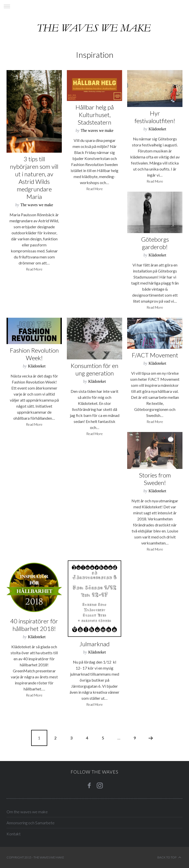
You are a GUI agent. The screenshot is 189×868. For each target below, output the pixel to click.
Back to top (169, 857)
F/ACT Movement (155, 355)
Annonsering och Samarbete (31, 823)
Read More (34, 269)
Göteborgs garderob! (155, 243)
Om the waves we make (27, 812)
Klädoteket (157, 129)
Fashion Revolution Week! (34, 354)
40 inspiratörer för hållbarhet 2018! (34, 625)
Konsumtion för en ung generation (94, 369)
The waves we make (37, 205)
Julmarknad (94, 644)
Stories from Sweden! (155, 479)
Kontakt (14, 834)
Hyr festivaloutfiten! (155, 117)
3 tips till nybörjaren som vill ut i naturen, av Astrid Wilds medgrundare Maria (34, 178)
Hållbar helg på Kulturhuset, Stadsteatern (95, 115)
